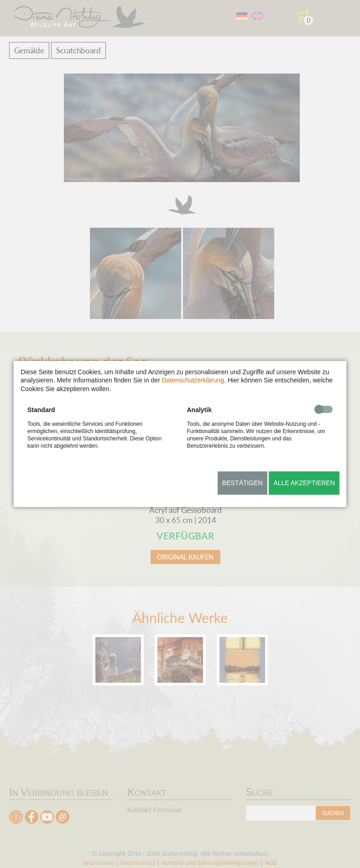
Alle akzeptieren (304, 483)
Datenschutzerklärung (193, 380)
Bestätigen (243, 483)
